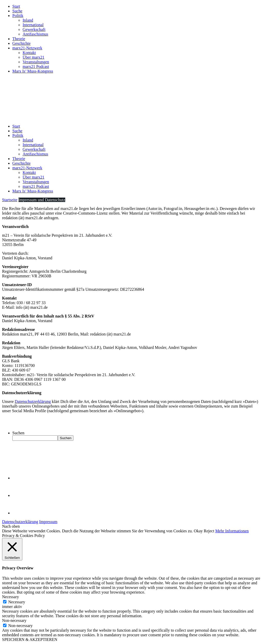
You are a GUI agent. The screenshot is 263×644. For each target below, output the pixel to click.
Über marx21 (34, 57)
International (33, 25)
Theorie (19, 39)
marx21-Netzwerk (27, 48)
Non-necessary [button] (14, 620)
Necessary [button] (11, 597)
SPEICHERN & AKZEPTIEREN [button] (30, 639)
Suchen (18, 433)
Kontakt (29, 53)
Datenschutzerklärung (33, 402)
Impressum (48, 522)
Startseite (10, 200)
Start (16, 6)
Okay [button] (198, 531)
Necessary (17, 602)
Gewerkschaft (34, 29)
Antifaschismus (35, 34)
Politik (18, 16)
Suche (17, 11)
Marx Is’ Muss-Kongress (33, 71)
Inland (28, 20)
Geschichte (21, 43)
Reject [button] (209, 531)
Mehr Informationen (232, 531)
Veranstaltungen (36, 62)
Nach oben (11, 526)
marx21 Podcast (36, 67)
